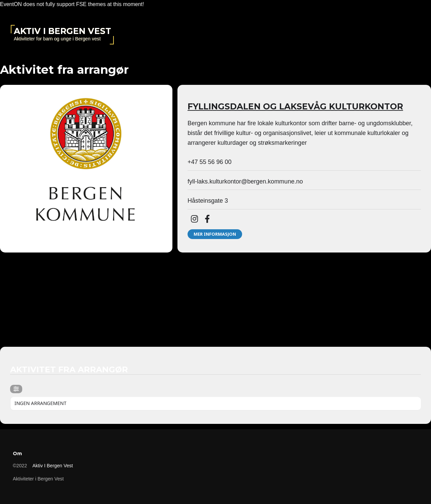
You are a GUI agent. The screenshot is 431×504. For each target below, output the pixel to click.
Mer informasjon (215, 234)
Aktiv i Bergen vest (62, 31)
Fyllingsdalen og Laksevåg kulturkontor (295, 106)
